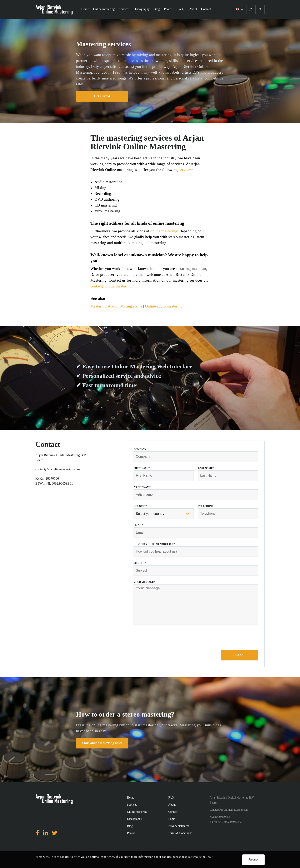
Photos (168, 9)
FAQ (171, 806)
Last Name (206, 468)
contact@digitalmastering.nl (113, 286)
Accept (253, 859)
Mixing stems (131, 306)
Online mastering (104, 9)
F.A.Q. (181, 9)
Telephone (206, 506)
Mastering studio (104, 306)
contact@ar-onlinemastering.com (58, 469)
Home (85, 9)
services (185, 170)
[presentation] (165, 646)
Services (124, 9)
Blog (157, 9)
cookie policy (202, 857)
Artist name (142, 487)
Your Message (144, 582)
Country (140, 506)
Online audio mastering (164, 306)
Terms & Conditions (180, 841)
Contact (206, 9)
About (193, 9)
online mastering (164, 231)
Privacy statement (179, 834)
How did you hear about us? (154, 544)
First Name (142, 468)
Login (172, 827)
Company (140, 449)
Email (138, 525)
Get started (102, 96)
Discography (142, 9)
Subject (140, 563)
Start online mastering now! (102, 751)
